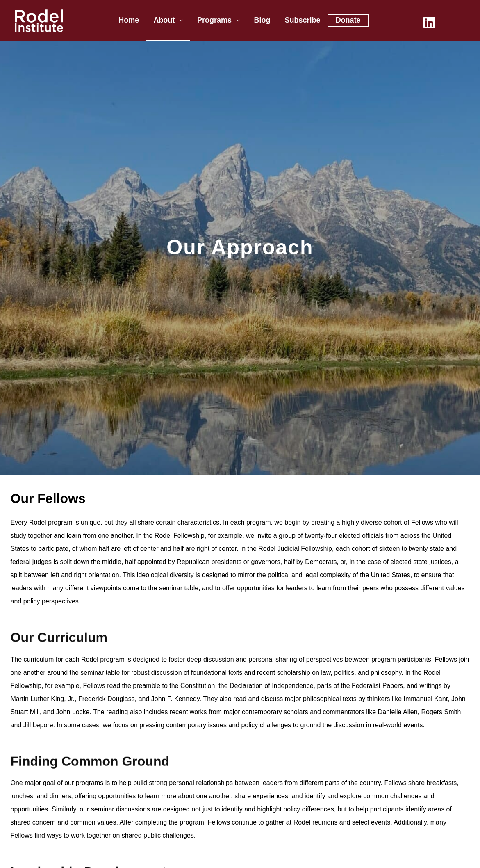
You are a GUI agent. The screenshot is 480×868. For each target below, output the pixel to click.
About (170, 21)
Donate (348, 20)
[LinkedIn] (429, 23)
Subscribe (303, 20)
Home (129, 20)
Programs (220, 21)
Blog (262, 20)
